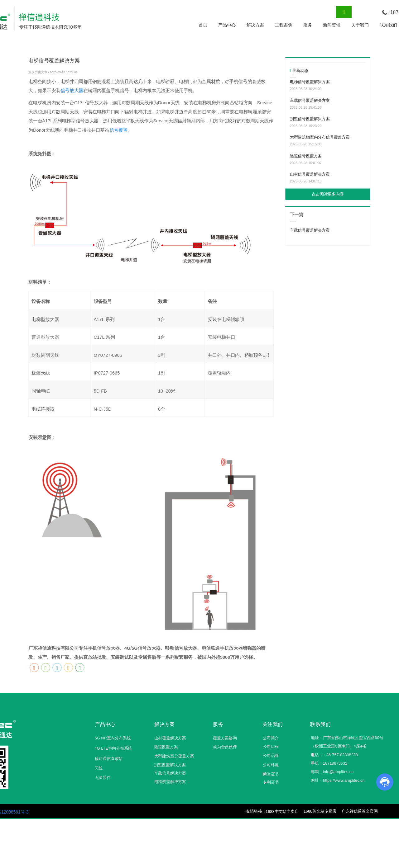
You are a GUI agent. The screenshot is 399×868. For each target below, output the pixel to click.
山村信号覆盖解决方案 (310, 174)
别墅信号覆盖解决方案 (310, 119)
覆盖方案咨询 (225, 738)
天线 (99, 769)
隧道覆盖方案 (166, 747)
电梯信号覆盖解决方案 (310, 82)
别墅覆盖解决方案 (170, 765)
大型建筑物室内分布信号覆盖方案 (320, 137)
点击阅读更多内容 (328, 194)
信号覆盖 (119, 130)
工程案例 (284, 25)
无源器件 (103, 778)
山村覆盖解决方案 (170, 738)
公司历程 (271, 746)
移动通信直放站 (109, 759)
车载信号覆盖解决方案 (310, 100)
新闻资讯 (332, 25)
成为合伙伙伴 (225, 747)
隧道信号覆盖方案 (306, 156)
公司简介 (271, 738)
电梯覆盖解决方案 (170, 782)
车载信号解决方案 (170, 773)
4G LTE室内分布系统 (113, 748)
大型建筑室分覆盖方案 (174, 756)
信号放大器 (72, 91)
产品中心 (227, 25)
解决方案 (255, 25)
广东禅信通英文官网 (360, 811)
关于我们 (360, 25)
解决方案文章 (38, 72)
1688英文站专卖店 (320, 811)
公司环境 (271, 765)
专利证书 (271, 783)
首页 (203, 25)
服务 (308, 25)
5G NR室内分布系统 (113, 738)
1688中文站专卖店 (282, 811)
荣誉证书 (271, 774)
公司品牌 (271, 756)
